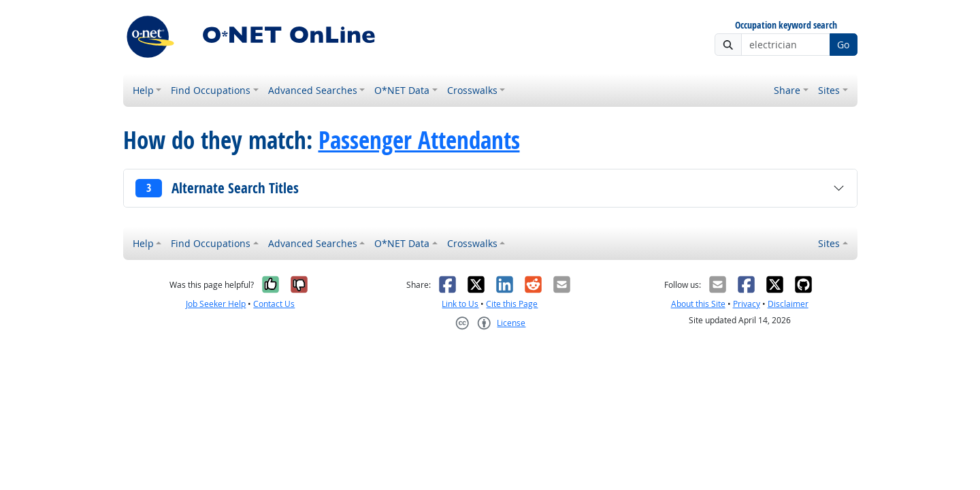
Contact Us (274, 304)
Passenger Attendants (419, 140)
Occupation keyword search (786, 26)
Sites (829, 90)
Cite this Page (512, 304)
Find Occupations (211, 90)
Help (143, 90)
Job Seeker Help (216, 304)
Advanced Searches (313, 90)
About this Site (698, 304)
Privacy (747, 304)
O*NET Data (402, 90)
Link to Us (460, 304)
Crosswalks (472, 90)
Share (787, 90)
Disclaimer (788, 304)
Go (843, 45)
